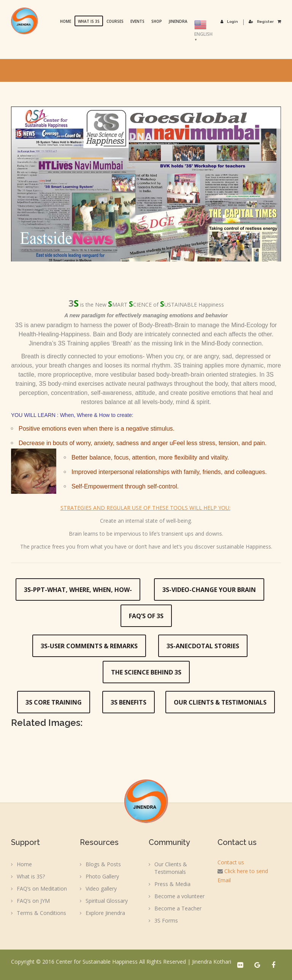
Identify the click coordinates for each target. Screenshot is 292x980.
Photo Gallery (102, 876)
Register (261, 21)
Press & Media (172, 884)
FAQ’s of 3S (146, 616)
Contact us (231, 862)
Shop (157, 21)
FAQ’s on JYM (33, 901)
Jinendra (179, 21)
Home (66, 21)
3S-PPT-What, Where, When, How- (78, 590)
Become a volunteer (179, 896)
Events (138, 21)
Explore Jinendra (105, 913)
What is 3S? (31, 876)
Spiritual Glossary (107, 901)
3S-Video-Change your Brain (209, 590)
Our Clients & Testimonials (220, 702)
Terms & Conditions (41, 913)
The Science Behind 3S (146, 672)
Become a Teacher (178, 908)
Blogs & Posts (103, 864)
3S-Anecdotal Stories (203, 646)
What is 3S (89, 21)
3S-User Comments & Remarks (89, 646)
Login (230, 21)
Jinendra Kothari (212, 962)
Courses (115, 21)
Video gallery (101, 889)
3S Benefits (129, 702)
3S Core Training (54, 702)
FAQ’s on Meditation (42, 889)
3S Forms (166, 920)
